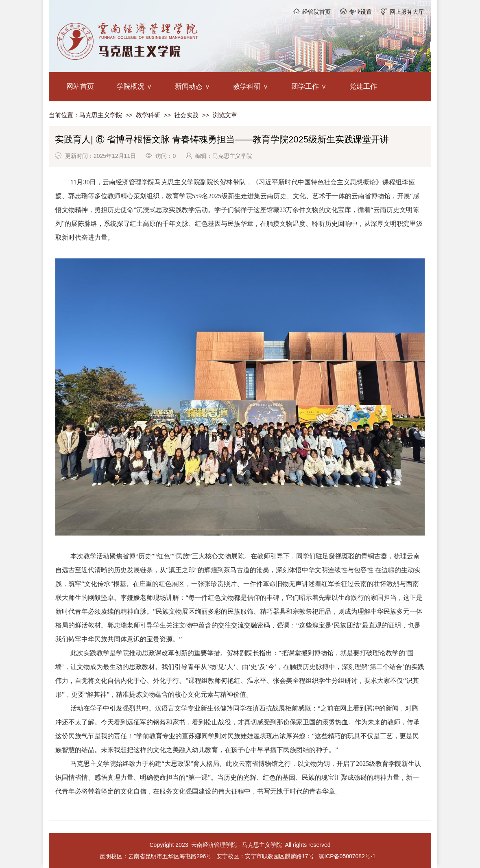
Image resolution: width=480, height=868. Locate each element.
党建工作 (363, 86)
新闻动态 (189, 86)
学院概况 (131, 86)
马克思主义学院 (101, 115)
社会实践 (186, 115)
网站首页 (80, 86)
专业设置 (360, 12)
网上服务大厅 (407, 12)
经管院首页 (316, 12)
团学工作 (305, 86)
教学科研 (247, 86)
